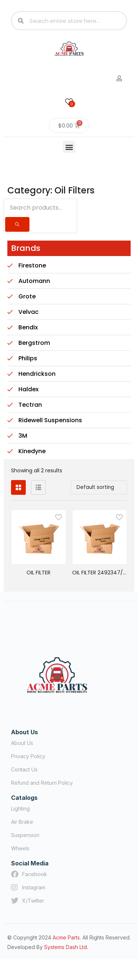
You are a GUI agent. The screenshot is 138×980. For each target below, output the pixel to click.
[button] (69, 147)
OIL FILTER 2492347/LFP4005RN (100, 573)
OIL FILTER (38, 573)
